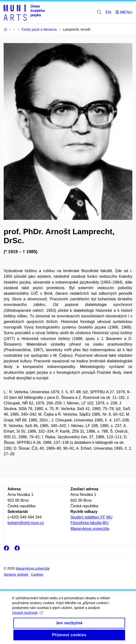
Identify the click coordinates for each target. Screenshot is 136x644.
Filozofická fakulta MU (90, 523)
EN (109, 12)
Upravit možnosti (28, 617)
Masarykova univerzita (90, 529)
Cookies (37, 574)
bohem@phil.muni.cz (26, 523)
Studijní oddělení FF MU (92, 517)
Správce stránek (16, 574)
